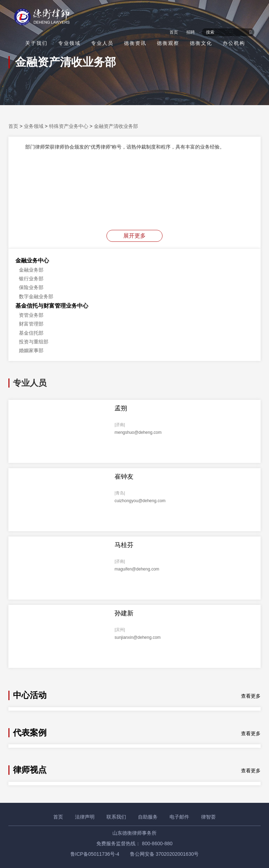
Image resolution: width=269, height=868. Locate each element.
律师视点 (30, 770)
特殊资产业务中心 (69, 126)
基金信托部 (31, 333)
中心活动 (30, 695)
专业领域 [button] (69, 43)
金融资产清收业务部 (116, 126)
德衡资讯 (135, 43)
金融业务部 (31, 270)
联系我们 (116, 817)
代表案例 (30, 733)
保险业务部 (31, 287)
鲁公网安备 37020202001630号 (164, 854)
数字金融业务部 (36, 296)
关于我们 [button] (36, 43)
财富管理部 (31, 324)
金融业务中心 (32, 261)
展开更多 (134, 236)
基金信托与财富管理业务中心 (52, 306)
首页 (174, 32)
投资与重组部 (34, 342)
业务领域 (34, 126)
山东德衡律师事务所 (134, 833)
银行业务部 (31, 279)
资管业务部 (31, 315)
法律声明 (85, 817)
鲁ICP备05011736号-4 (95, 854)
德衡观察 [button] (168, 43)
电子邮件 (179, 817)
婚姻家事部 (31, 350)
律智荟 (208, 817)
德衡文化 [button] (201, 43)
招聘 (191, 32)
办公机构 (234, 43)
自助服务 (148, 817)
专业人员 (102, 43)
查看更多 (251, 696)
